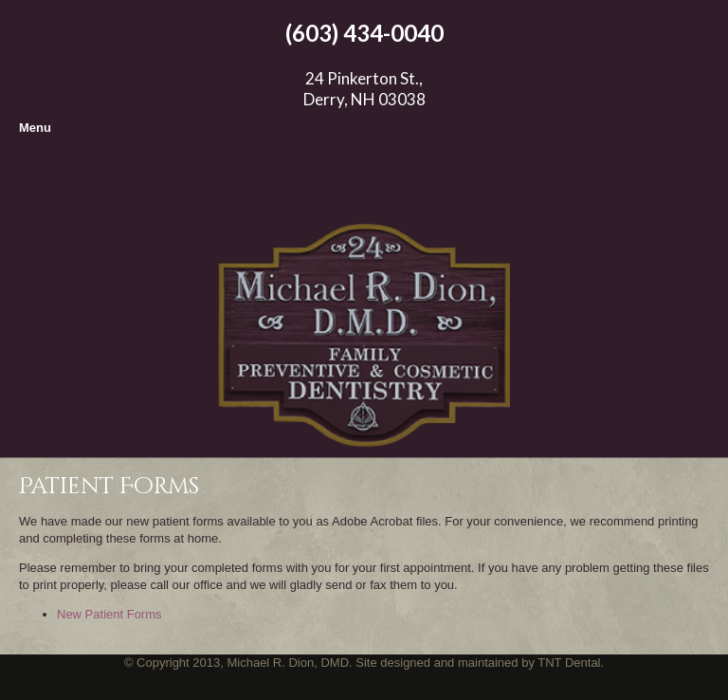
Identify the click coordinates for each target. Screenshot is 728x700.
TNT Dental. (569, 663)
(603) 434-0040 (364, 33)
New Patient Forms (109, 614)
